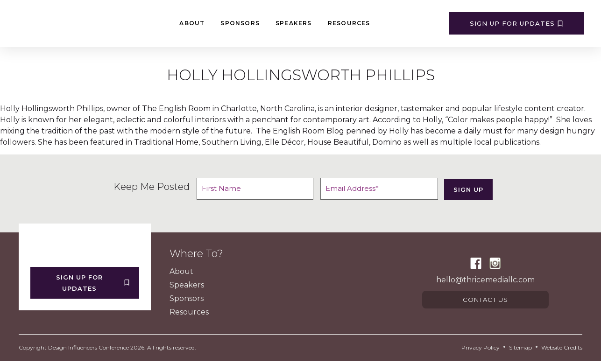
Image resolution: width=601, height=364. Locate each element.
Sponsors (240, 23)
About (192, 23)
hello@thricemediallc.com (485, 281)
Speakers (294, 23)
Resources (349, 23)
